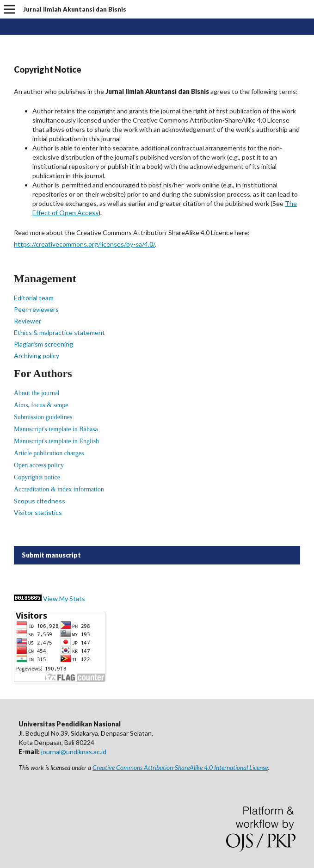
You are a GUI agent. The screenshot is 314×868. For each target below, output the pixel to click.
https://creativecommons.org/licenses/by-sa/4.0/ (84, 244)
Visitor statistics (38, 512)
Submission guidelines (43, 417)
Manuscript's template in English (56, 441)
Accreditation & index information (59, 489)
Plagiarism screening (43, 344)
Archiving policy (37, 356)
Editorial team (34, 298)
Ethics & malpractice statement (59, 332)
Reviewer (28, 321)
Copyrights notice (37, 477)
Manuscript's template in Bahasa (56, 429)
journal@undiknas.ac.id (74, 752)
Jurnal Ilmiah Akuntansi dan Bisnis (75, 9)
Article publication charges (49, 453)
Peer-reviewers (36, 309)
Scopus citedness (40, 501)
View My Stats (64, 598)
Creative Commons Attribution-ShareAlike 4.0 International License (180, 767)
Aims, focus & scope (41, 405)
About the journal (37, 393)
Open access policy (39, 465)
